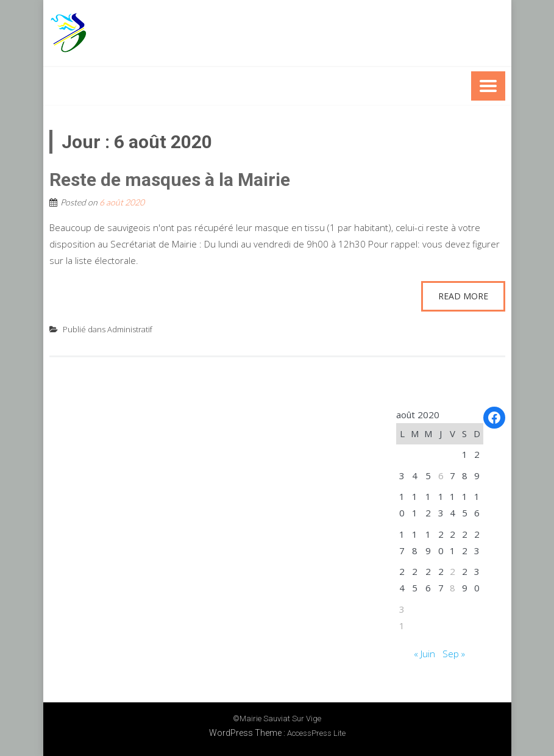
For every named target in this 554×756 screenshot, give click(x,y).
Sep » (454, 654)
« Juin (424, 654)
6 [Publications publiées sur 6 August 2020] (441, 476)
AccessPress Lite (316, 733)
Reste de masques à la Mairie (170, 180)
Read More (463, 296)
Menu (488, 86)
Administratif (130, 329)
